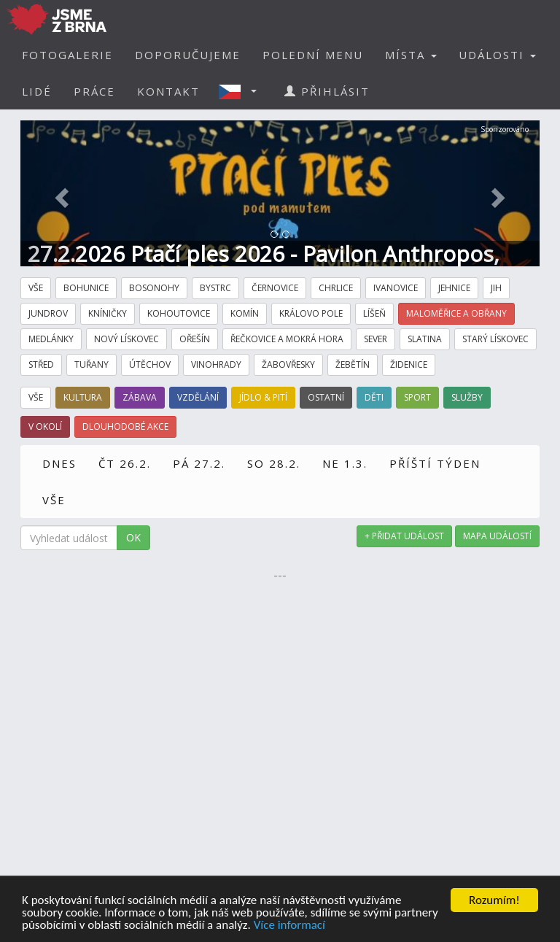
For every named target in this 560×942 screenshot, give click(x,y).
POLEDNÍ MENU (313, 55)
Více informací (289, 926)
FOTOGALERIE (67, 55)
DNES (59, 463)
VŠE (54, 500)
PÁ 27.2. (199, 463)
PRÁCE (94, 91)
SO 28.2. (274, 463)
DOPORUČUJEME (188, 55)
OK (133, 537)
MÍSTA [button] (411, 55)
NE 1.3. (345, 463)
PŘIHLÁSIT (327, 91)
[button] (242, 91)
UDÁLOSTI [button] (497, 55)
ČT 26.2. (125, 463)
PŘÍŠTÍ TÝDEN (435, 463)
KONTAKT (168, 91)
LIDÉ (37, 91)
